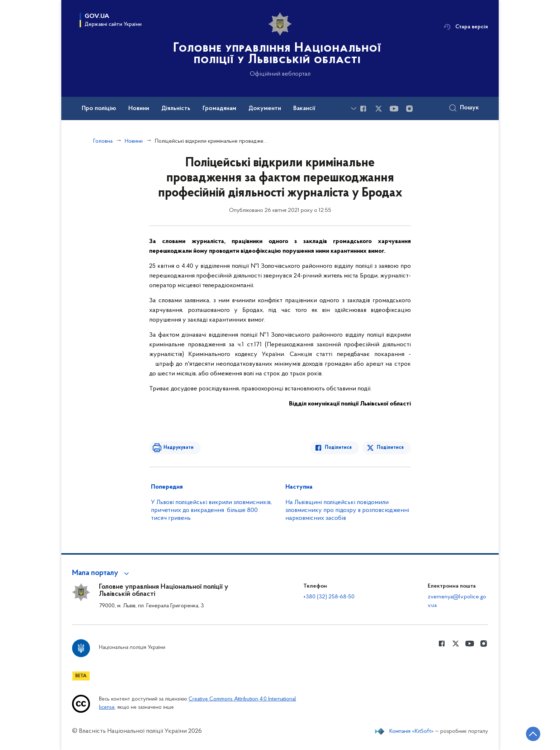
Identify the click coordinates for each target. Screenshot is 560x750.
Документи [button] (265, 109)
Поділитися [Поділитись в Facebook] (338, 448)
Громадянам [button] (219, 109)
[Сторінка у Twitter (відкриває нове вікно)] (379, 109)
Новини (134, 141)
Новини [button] (139, 109)
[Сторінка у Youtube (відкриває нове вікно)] (394, 109)
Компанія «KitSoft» (412, 731)
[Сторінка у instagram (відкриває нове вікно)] (409, 109)
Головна (103, 141)
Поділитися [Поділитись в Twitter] (390, 448)
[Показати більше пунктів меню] (353, 108)
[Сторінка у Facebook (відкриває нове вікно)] (363, 109)
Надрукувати (179, 448)
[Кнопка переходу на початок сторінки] (533, 734)
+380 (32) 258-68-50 (329, 597)
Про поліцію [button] (99, 109)
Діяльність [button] (176, 109)
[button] (102, 573)
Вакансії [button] (304, 109)
